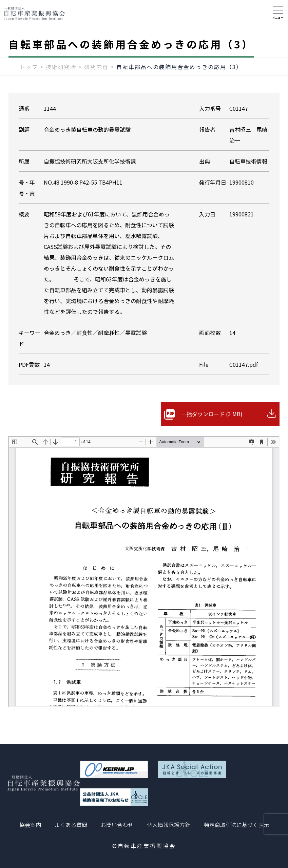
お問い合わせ (117, 825)
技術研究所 (61, 67)
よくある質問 (71, 825)
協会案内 (30, 825)
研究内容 (96, 67)
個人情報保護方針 (169, 825)
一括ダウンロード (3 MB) (212, 414)
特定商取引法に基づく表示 (236, 825)
